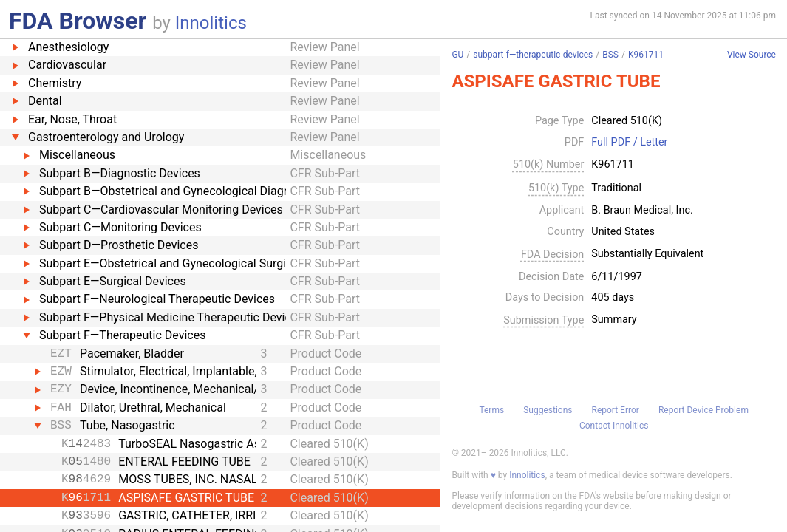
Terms (491, 410)
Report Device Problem (703, 410)
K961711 (646, 55)
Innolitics (211, 23)
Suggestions (548, 410)
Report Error (616, 410)
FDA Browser (78, 21)
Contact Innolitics (614, 426)
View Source (752, 55)
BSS (610, 55)
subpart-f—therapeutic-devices (533, 55)
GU (457, 55)
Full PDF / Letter (629, 143)
